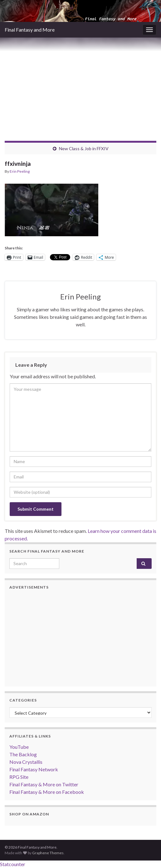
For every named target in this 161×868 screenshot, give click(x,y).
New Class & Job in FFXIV (84, 148)
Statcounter (13, 864)
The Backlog (23, 754)
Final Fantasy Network (34, 769)
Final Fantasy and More (30, 30)
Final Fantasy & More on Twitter (44, 784)
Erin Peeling (20, 171)
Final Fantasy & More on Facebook (47, 792)
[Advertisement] (80, 84)
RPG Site (19, 777)
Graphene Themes (48, 853)
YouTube (19, 747)
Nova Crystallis (26, 762)
